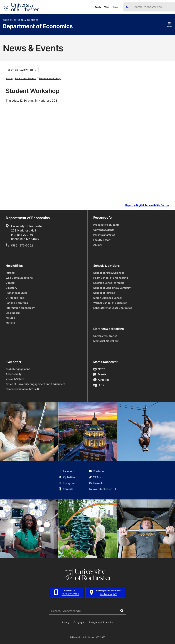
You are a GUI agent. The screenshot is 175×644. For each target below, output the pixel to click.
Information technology (20, 308)
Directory (11, 288)
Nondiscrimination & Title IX (23, 389)
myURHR (11, 318)
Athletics (101, 380)
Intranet (11, 273)
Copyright (79, 622)
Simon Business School (108, 298)
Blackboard (13, 313)
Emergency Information (101, 622)
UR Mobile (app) (16, 298)
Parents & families (104, 235)
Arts (99, 385)
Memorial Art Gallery (106, 341)
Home (9, 78)
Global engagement (18, 369)
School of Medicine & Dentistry (112, 288)
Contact (11, 283)
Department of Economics (38, 26)
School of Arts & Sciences (21, 20)
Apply (98, 7)
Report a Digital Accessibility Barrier (147, 205)
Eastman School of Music (109, 283)
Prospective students (106, 225)
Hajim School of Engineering (111, 278)
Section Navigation (22, 70)
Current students (104, 230)
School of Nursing (104, 293)
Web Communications (19, 278)
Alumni (98, 245)
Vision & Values (15, 379)
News (99, 369)
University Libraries (105, 336)
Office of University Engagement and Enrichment (35, 384)
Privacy (65, 622)
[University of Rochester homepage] (21, 7)
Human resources (17, 293)
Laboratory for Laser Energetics (113, 308)
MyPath (10, 323)
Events (100, 374)
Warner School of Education (110, 303)
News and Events (26, 78)
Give (115, 7)
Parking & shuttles (17, 303)
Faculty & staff (102, 240)
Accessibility (14, 374)
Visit (107, 7)
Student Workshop (50, 78)
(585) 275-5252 (22, 245)
